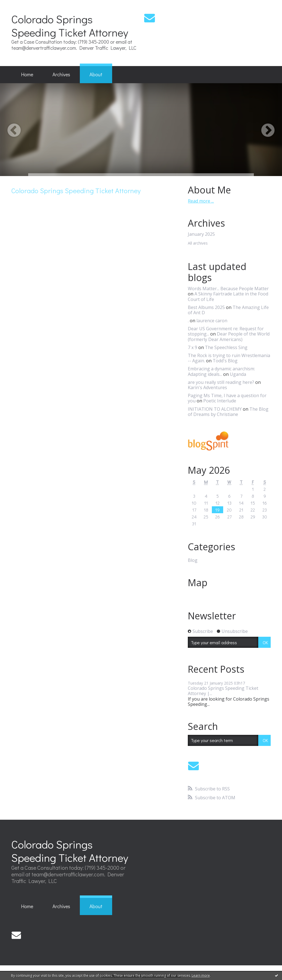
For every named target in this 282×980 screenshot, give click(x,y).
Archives (61, 74)
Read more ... (201, 201)
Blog (193, 560)
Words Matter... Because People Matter (228, 289)
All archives (198, 243)
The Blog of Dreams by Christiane (228, 412)
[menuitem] (27, 75)
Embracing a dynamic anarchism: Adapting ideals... (221, 371)
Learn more (201, 975)
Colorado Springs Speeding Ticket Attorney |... (223, 691)
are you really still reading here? (221, 382)
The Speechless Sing (226, 347)
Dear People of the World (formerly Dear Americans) (229, 336)
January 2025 (201, 234)
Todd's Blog (225, 361)
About (96, 74)
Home (27, 74)
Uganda (238, 374)
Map (198, 583)
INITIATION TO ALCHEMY (215, 409)
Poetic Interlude (220, 401)
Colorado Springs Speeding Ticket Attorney (70, 26)
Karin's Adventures (207, 387)
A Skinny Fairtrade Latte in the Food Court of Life (228, 296)
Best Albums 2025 (206, 307)
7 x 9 (193, 347)
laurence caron (212, 321)
